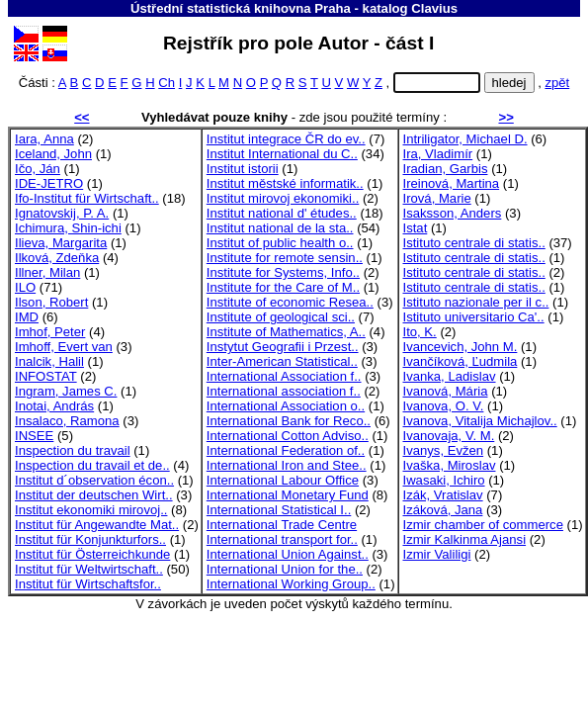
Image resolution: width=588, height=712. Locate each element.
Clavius (434, 8)
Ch (167, 83)
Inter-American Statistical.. (282, 361)
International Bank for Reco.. (289, 421)
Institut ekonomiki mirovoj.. (91, 510)
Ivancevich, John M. (461, 347)
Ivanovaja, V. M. (449, 436)
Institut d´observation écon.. (94, 480)
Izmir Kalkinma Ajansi (465, 539)
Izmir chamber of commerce (483, 525)
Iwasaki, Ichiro (444, 480)
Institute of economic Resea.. (290, 302)
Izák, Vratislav (443, 495)
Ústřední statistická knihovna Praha (241, 8)
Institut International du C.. (282, 154)
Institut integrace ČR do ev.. (286, 139)
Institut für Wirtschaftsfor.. (88, 584)
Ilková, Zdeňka (57, 258)
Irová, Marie (437, 198)
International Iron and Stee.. (287, 465)
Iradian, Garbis (446, 169)
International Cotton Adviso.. (288, 436)
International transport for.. (282, 539)
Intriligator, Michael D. (465, 139)
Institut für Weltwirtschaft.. (89, 569)
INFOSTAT (46, 376)
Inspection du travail (73, 450)
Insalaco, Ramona (67, 421)
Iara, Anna (44, 139)
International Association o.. (286, 406)
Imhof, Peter (50, 332)
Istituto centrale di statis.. (474, 243)
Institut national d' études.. (282, 213)
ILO (25, 287)
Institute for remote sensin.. (285, 258)
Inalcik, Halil (49, 361)
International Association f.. (284, 376)
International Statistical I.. (279, 510)
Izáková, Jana (443, 510)
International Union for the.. (285, 569)
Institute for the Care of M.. (283, 287)
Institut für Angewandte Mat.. (97, 525)
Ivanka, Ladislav (450, 376)
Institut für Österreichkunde (92, 554)
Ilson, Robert (51, 302)
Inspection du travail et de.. (92, 465)
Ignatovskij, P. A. (62, 213)
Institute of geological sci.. (281, 317)
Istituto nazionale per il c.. (476, 302)
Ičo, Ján (38, 169)
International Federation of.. (286, 450)
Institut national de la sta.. (280, 228)
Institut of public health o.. (280, 243)
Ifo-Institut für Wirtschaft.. (87, 198)
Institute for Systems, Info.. (283, 272)
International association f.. (284, 391)
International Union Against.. (288, 554)
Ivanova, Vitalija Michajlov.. (480, 421)
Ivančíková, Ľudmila (461, 361)
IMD (27, 317)
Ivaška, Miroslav (450, 465)
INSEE (34, 436)
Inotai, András (54, 406)
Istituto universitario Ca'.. (474, 317)
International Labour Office (283, 480)
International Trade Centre (282, 525)
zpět (557, 83)
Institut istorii (243, 169)
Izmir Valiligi (437, 554)
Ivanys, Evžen (444, 450)
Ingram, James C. (66, 391)
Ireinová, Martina (452, 183)
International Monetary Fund (288, 495)
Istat (416, 228)
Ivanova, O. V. (444, 406)
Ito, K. (420, 332)
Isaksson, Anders (453, 213)
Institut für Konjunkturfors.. (90, 539)
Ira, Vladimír (438, 154)
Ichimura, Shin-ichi (68, 228)
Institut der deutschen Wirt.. (94, 495)
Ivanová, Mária (446, 391)
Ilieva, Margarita (61, 243)
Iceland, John (53, 154)
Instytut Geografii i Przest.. (283, 347)
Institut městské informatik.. (285, 183)
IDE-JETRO (49, 183)
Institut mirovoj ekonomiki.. (283, 198)
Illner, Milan (47, 272)
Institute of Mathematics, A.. (286, 332)
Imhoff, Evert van (64, 347)
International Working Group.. (291, 584)
